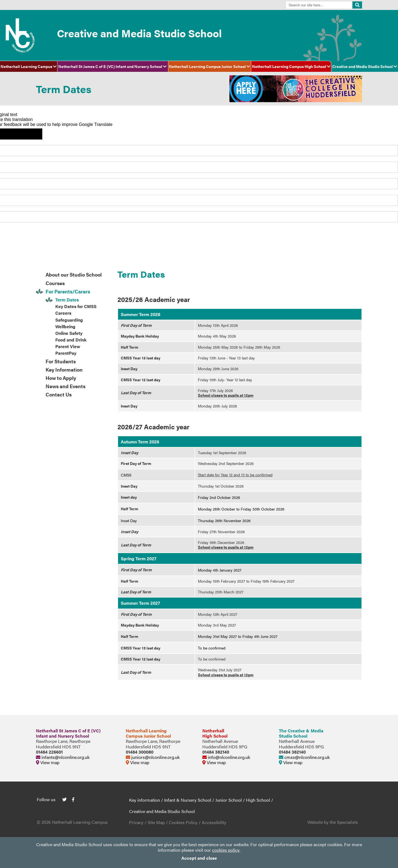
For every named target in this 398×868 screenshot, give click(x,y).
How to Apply (61, 378)
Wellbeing (65, 326)
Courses (55, 283)
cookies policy (226, 850)
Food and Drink (71, 340)
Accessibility (214, 822)
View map (48, 762)
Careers (63, 313)
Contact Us (59, 394)
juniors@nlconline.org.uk (153, 757)
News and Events (66, 386)
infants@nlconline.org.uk (63, 757)
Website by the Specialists (333, 822)
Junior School (229, 800)
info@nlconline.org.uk (226, 757)
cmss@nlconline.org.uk (304, 757)
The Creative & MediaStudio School (301, 733)
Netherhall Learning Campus (29, 66)
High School (258, 800)
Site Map (156, 822)
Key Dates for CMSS (76, 306)
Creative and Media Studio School (365, 66)
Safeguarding (69, 320)
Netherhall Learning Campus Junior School (210, 66)
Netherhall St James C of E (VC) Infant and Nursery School (112, 66)
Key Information (64, 369)
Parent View (68, 346)
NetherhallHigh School (215, 733)
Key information (145, 800)
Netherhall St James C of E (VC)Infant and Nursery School (68, 733)
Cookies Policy (183, 822)
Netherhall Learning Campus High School (291, 66)
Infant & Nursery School (188, 800)
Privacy (136, 822)
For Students (61, 361)
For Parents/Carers (68, 291)
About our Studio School (74, 274)
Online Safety (69, 333)
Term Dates (67, 300)
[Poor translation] (30, 134)
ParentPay (66, 353)
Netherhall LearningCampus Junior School (148, 733)
